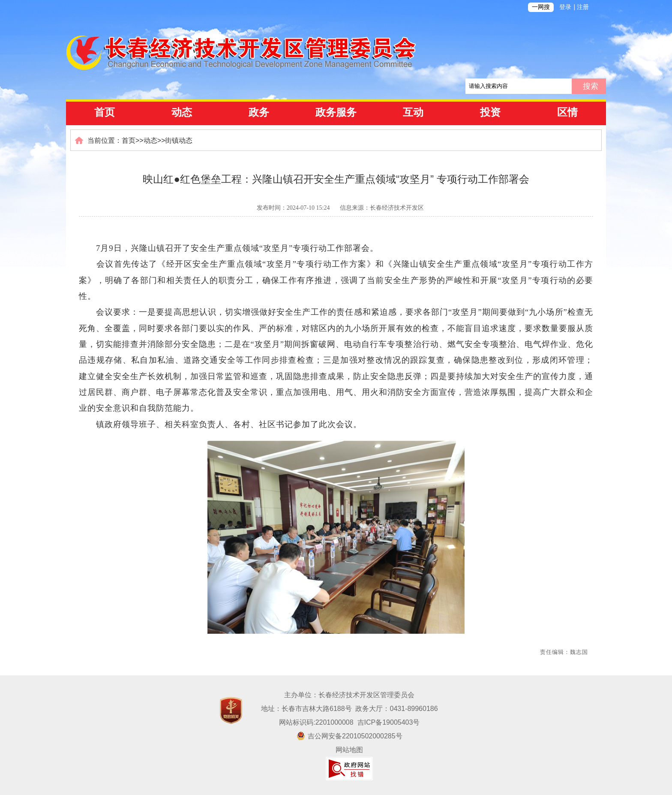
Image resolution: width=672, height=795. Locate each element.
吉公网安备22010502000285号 (349, 736)
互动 (413, 112)
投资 (490, 112)
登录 (565, 7)
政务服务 (336, 112)
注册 (583, 7)
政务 (259, 112)
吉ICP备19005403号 (389, 722)
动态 (182, 112)
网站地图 (349, 750)
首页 (105, 112)
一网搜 (541, 7)
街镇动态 (179, 140)
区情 (567, 112)
